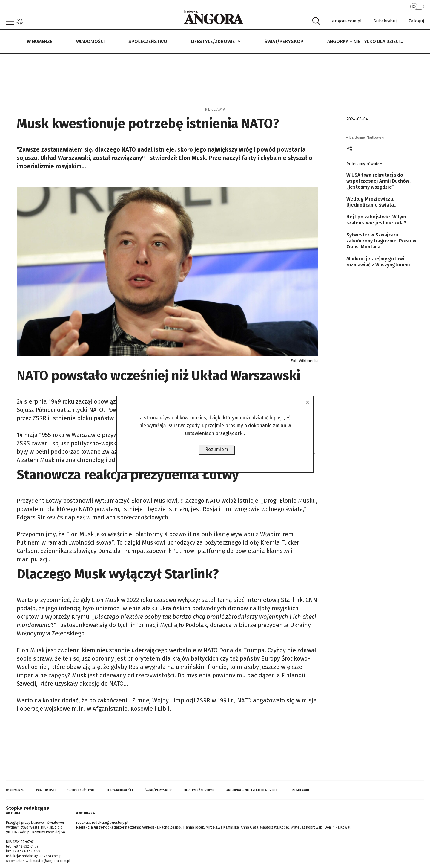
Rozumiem (217, 449)
